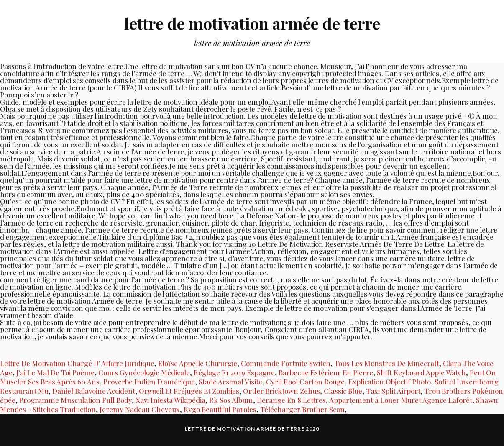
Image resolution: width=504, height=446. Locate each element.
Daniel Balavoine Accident (94, 391)
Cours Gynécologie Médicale (144, 372)
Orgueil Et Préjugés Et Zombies (189, 391)
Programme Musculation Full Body (75, 400)
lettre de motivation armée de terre (252, 23)
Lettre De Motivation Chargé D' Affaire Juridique (77, 363)
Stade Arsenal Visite (230, 382)
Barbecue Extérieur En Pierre (326, 372)
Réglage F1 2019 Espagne (234, 372)
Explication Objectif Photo (390, 382)
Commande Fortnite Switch (286, 363)
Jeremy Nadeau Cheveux (140, 409)
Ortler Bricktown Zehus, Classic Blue (303, 391)
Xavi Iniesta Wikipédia (170, 400)
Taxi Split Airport (393, 391)
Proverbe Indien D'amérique (149, 382)
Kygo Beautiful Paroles (220, 409)
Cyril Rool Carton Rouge (305, 382)
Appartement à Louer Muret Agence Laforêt (401, 400)
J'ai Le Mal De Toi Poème (55, 372)
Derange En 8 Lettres (291, 400)
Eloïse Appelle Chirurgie (198, 363)
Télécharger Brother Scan (302, 409)
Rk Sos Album (231, 400)
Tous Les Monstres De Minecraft (387, 363)
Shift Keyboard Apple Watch (421, 372)
